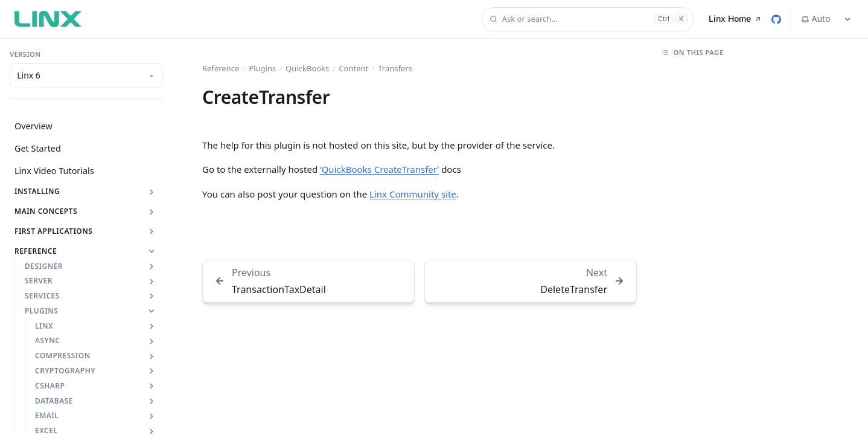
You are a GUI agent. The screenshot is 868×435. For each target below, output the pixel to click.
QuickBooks (307, 68)
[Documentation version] (86, 76)
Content (353, 68)
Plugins (262, 68)
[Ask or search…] (588, 19)
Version (25, 54)
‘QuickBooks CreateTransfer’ (379, 169)
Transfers (395, 68)
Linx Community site (413, 194)
